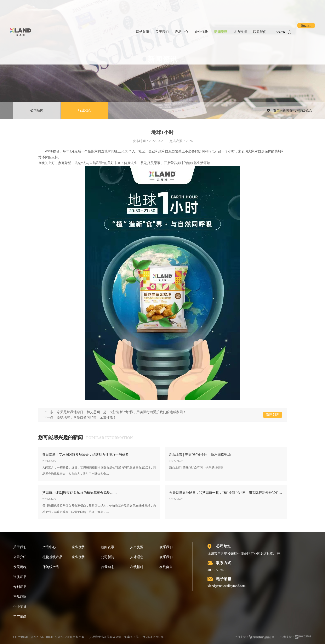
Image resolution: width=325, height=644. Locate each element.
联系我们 (260, 32)
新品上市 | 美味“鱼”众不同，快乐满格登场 (200, 455)
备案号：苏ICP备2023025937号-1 (145, 637)
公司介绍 (20, 557)
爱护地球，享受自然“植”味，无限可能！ (86, 417)
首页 (276, 110)
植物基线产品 (52, 557)
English (306, 25)
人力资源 (240, 32)
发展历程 (20, 567)
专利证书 (20, 587)
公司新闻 (37, 110)
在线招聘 (137, 567)
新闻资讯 (221, 32)
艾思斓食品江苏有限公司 (105, 637)
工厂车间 (20, 617)
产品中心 (182, 32)
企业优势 (201, 32)
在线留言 (166, 567)
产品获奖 (20, 597)
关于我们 (162, 32)
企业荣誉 (20, 607)
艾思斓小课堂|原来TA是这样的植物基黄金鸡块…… (79, 493)
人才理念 (137, 557)
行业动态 (85, 110)
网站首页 (143, 32)
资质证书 (20, 577)
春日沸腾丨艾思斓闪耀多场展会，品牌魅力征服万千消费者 (85, 455)
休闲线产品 (51, 567)
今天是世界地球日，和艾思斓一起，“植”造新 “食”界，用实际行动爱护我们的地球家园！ (121, 412)
